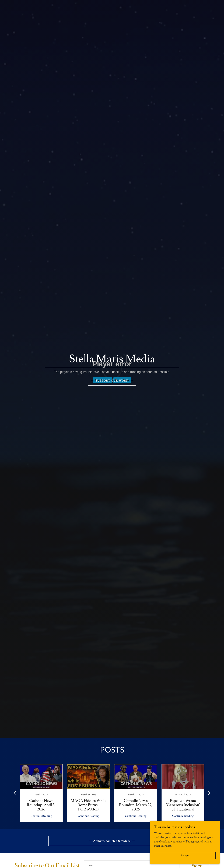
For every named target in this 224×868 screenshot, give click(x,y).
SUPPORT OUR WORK (112, 381)
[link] (41, 793)
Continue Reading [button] (41, 816)
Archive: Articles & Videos (112, 841)
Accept (185, 855)
